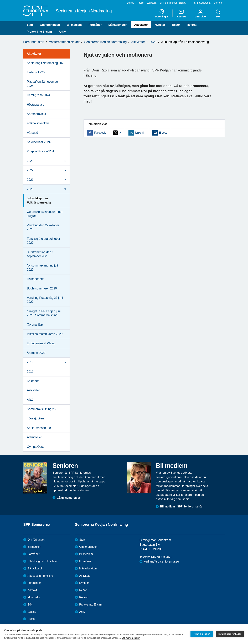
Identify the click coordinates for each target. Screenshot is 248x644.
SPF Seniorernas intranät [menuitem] (173, 3)
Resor (176, 25)
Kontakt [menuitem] (181, 13)
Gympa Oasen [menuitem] (37, 447)
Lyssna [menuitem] (131, 3)
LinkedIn (140, 133)
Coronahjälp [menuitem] (35, 325)
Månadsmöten (118, 25)
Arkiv (62, 32)
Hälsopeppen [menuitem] (36, 279)
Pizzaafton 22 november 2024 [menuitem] (43, 84)
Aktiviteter (141, 25)
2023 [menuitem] (30, 161)
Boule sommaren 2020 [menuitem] (42, 288)
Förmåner (95, 25)
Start (30, 25)
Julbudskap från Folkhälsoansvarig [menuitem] (39, 200)
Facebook (100, 133)
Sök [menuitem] (218, 13)
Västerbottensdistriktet (64, 42)
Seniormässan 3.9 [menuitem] (39, 428)
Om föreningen (50, 25)
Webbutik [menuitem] (152, 3)
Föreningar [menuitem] (162, 13)
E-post (163, 133)
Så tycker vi (35, 568)
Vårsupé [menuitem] (32, 133)
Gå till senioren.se (69, 498)
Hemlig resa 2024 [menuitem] (38, 95)
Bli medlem (74, 25)
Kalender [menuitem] (33, 381)
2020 (153, 42)
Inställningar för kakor (230, 634)
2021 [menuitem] (30, 180)
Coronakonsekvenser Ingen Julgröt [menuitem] (45, 214)
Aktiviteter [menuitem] (34, 54)
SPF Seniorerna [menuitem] (202, 3)
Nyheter (160, 25)
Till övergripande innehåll (0, 0)
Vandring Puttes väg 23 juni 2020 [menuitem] (45, 300)
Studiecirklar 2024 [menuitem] (39, 142)
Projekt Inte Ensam (39, 32)
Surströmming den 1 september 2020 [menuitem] (40, 254)
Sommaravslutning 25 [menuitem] (41, 409)
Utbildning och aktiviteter (43, 561)
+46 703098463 (161, 557)
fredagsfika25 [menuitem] (36, 72)
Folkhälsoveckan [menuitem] (38, 123)
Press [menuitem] (141, 3)
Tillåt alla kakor (202, 634)
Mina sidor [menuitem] (201, 13)
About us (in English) (40, 576)
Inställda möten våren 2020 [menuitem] (45, 334)
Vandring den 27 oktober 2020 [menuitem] (43, 227)
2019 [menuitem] (30, 362)
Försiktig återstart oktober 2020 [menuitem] (43, 241)
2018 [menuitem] (30, 371)
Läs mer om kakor (131, 638)
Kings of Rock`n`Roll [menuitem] (40, 151)
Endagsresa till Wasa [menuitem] (41, 343)
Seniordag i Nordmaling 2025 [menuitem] (46, 63)
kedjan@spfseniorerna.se (161, 561)
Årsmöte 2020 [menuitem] (36, 353)
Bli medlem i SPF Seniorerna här (181, 507)
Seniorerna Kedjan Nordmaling (105, 42)
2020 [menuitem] (30, 189)
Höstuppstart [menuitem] (35, 105)
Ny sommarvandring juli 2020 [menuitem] (42, 267)
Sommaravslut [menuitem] (36, 114)
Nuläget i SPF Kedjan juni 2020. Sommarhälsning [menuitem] (44, 313)
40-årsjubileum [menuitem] (37, 418)
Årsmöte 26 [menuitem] (34, 437)
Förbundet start (34, 42)
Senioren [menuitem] (218, 3)
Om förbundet (36, 540)
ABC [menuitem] (30, 400)
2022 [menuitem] (30, 170)
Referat (192, 25)
